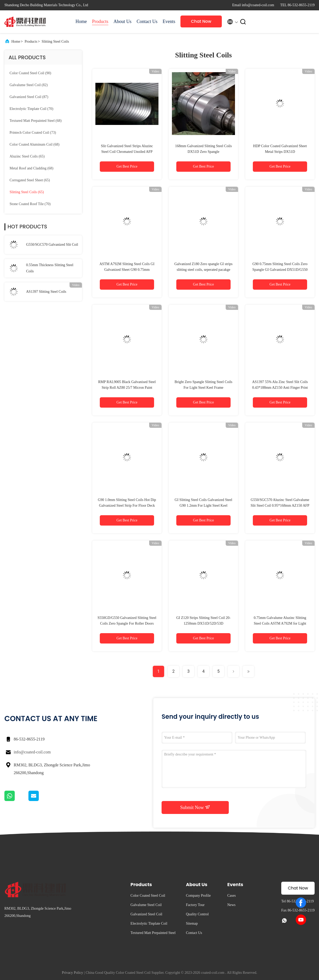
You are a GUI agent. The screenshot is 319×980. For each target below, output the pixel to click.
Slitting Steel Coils (55, 42)
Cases (231, 896)
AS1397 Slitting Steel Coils (46, 292)
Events (169, 21)
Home (81, 21)
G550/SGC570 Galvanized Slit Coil (52, 245)
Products (100, 21)
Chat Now (201, 21)
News (231, 905)
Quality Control (197, 914)
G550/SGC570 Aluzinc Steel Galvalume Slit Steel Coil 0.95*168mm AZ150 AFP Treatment (280, 506)
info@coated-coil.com (32, 752)
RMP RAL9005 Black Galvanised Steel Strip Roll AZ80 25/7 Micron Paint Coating (127, 388)
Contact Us (147, 21)
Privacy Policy (72, 973)
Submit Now (195, 807)
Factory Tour (195, 905)
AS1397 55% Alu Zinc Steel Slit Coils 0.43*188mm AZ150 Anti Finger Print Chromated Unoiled (280, 388)
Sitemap (192, 923)
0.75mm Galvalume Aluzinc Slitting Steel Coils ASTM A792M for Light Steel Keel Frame (280, 623)
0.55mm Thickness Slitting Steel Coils (50, 268)
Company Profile (198, 896)
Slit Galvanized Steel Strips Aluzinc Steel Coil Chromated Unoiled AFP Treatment (127, 152)
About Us (123, 21)
